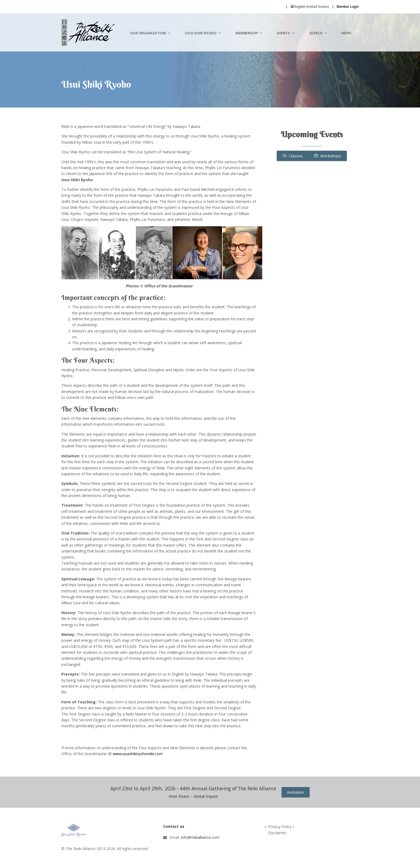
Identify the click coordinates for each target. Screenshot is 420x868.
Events (284, 33)
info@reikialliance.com (200, 837)
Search (316, 33)
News (346, 33)
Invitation (295, 792)
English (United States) (312, 7)
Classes (293, 156)
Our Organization (148, 33)
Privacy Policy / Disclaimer (281, 830)
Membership (247, 33)
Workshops (328, 156)
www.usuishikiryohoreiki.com (138, 754)
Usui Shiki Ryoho (201, 33)
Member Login (348, 7)
